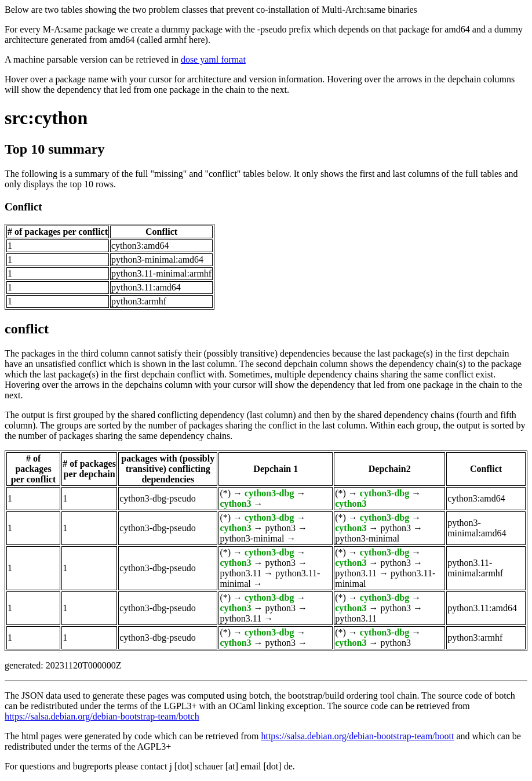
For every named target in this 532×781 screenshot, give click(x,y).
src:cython (46, 118)
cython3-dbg (269, 493)
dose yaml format (213, 59)
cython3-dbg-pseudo (158, 498)
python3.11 (241, 573)
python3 (280, 528)
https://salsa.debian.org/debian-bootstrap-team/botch (102, 716)
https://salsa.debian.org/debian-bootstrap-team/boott (357, 736)
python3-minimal (252, 538)
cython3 (235, 504)
